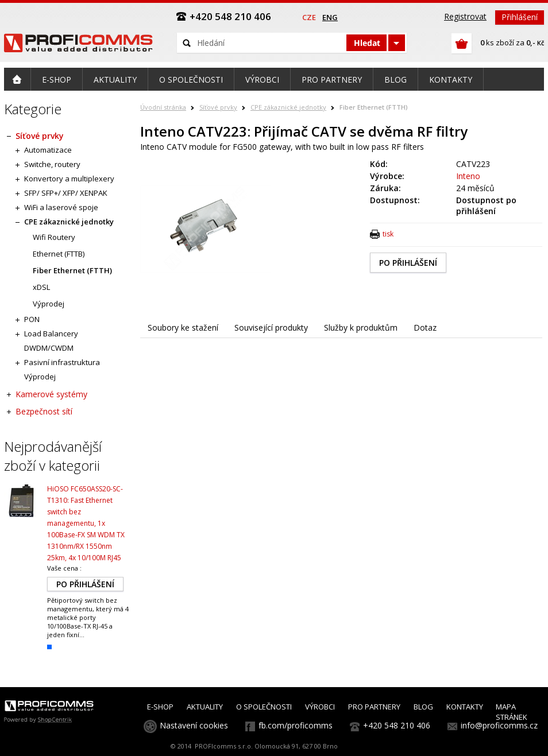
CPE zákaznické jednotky (288, 107)
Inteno (468, 176)
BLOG (423, 707)
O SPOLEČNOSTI (264, 707)
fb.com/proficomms (296, 725)
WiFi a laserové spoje (61, 207)
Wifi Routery (54, 237)
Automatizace (48, 150)
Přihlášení (520, 17)
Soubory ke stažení (183, 327)
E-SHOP (160, 707)
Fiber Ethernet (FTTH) (374, 107)
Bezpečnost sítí (44, 411)
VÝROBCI (320, 707)
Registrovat (465, 16)
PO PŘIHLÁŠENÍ (408, 263)
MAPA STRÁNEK (512, 712)
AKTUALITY (205, 707)
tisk (388, 234)
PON (32, 319)
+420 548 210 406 (397, 725)
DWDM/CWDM (49, 348)
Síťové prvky (218, 107)
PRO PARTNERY (374, 707)
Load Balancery (51, 334)
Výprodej (49, 304)
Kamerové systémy (51, 394)
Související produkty (271, 327)
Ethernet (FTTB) (59, 254)
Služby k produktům (361, 327)
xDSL (41, 287)
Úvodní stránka (163, 107)
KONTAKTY (465, 707)
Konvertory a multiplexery (69, 179)
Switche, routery (52, 164)
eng (330, 17)
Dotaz (425, 327)
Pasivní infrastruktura (62, 362)
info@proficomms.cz (499, 725)
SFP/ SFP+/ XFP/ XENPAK (66, 193)
